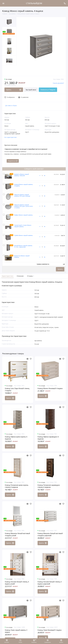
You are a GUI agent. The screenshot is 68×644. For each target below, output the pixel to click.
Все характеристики (10, 137)
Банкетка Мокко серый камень (22, 256)
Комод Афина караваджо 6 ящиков (48, 438)
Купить (60, 269)
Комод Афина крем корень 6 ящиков (16, 438)
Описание (20, 276)
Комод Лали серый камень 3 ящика (16, 631)
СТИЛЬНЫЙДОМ (34, 3)
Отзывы (30, 276)
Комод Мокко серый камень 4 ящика (23, 185)
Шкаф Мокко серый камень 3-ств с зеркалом (23, 246)
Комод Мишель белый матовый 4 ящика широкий (50, 535)
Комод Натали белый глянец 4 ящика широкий (49, 583)
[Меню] (3, 3)
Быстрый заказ (31, 90)
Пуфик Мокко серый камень (23, 215)
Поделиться (13, 161)
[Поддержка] (65, 3)
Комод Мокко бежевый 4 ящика (50, 388)
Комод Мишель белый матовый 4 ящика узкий (17, 535)
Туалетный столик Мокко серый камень (23, 226)
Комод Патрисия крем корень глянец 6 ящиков (17, 486)
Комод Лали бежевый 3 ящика (49, 630)
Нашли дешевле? (58, 83)
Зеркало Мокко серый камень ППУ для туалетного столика (23, 206)
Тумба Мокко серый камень (23, 235)
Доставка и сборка (11, 105)
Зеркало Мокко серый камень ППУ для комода (22, 195)
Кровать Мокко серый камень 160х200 (21, 175)
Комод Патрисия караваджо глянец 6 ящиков (49, 486)
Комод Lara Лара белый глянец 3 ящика (17, 390)
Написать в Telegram (48, 90)
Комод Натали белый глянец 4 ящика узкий (17, 583)
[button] (6, 71)
